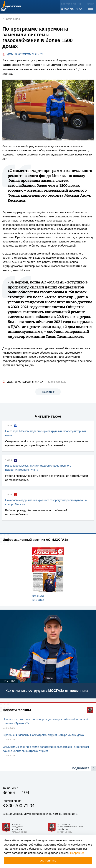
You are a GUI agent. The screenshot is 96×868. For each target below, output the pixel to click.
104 (25, 792)
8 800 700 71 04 (72, 9)
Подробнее (77, 853)
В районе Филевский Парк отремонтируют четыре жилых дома (43, 735)
